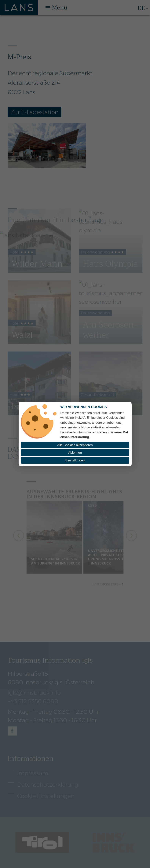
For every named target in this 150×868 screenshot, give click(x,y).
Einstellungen (75, 460)
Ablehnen (75, 453)
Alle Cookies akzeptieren (75, 445)
